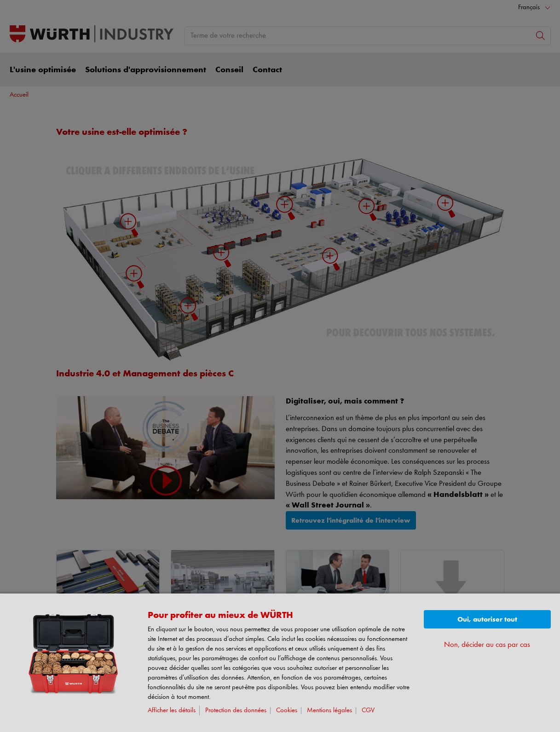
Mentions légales (329, 711)
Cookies (287, 711)
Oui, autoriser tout (487, 620)
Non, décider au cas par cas (487, 645)
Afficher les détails (172, 711)
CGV (368, 711)
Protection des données (236, 711)
